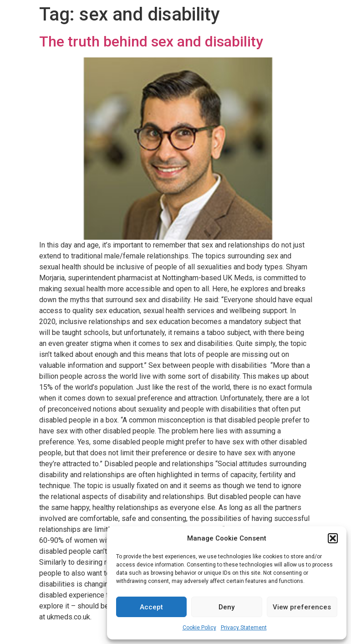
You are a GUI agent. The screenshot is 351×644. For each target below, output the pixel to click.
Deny (226, 607)
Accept (151, 607)
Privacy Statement (244, 628)
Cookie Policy (199, 628)
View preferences (302, 607)
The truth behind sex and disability (151, 41)
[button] (333, 538)
